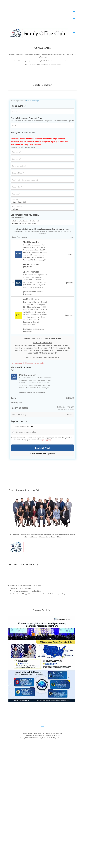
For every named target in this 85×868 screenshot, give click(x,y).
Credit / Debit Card (25, 426)
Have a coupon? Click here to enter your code (27, 363)
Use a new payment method (26, 432)
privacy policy (47, 440)
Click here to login (33, 101)
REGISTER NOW (42, 448)
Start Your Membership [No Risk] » (42, 603)
